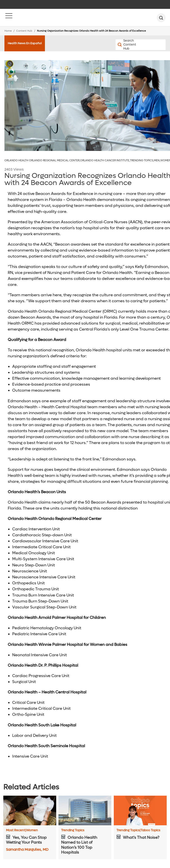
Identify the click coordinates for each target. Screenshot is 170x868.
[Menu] (9, 18)
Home (8, 31)
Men (157, 161)
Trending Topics (142, 161)
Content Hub (24, 31)
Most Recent (16, 830)
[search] (161, 18)
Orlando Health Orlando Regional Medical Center (42, 161)
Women (32, 830)
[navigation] (85, 4)
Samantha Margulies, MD (27, 850)
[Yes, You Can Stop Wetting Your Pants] (30, 810)
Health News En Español (25, 43)
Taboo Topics (150, 830)
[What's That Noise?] (140, 810)
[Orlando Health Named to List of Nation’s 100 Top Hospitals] (85, 810)
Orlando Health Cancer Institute (105, 161)
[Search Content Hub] (128, 45)
